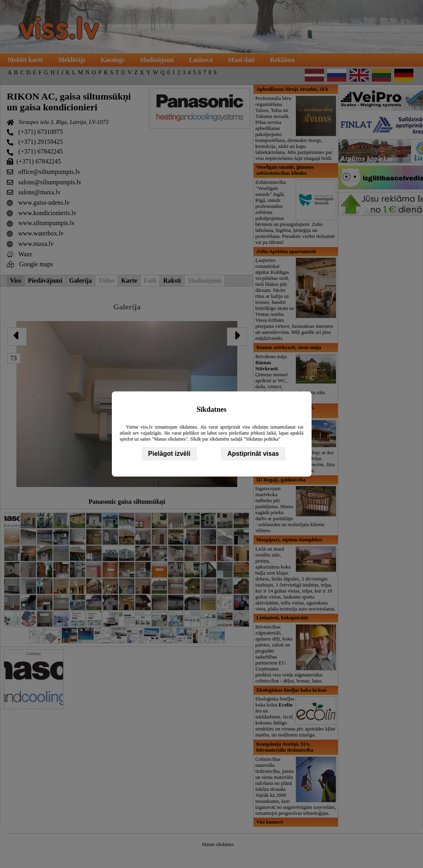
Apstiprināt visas (253, 454)
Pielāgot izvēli (169, 454)
